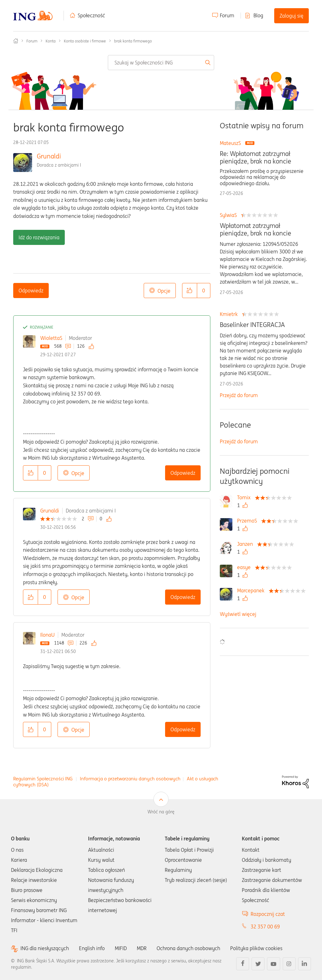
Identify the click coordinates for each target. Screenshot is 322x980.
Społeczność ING (16, 41)
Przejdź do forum (239, 395)
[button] (190, 291)
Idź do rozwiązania (39, 237)
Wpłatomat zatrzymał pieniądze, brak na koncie (255, 230)
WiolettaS (51, 338)
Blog (258, 15)
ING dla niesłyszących (45, 948)
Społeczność (91, 15)
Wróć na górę (161, 812)
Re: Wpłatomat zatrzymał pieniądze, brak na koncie (255, 158)
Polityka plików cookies (256, 948)
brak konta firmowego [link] (133, 41)
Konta (51, 41)
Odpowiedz (31, 291)
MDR (142, 948)
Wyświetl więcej (238, 614)
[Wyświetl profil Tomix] (245, 497)
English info (92, 948)
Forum (227, 15)
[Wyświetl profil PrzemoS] (249, 521)
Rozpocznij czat (268, 914)
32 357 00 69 (265, 927)
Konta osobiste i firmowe (85, 41)
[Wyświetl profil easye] (245, 567)
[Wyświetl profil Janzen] (247, 544)
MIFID (121, 948)
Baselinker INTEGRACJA (252, 325)
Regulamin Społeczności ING (43, 779)
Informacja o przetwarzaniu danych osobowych (130, 779)
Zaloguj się (291, 16)
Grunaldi (49, 156)
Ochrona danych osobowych (188, 948)
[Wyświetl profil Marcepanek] (252, 590)
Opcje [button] (164, 291)
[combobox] (161, 63)
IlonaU (47, 635)
